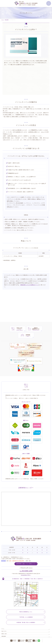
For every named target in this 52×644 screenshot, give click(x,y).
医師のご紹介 (4, 613)
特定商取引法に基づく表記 (7, 633)
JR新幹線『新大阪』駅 (26, 602)
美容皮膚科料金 (5, 623)
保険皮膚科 (4, 615)
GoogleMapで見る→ (26, 554)
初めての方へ (4, 610)
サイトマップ (4, 630)
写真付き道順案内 (26, 591)
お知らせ (3, 628)
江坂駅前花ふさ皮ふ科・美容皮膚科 (25, 636)
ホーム (3, 608)
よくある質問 (4, 625)
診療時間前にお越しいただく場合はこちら (26, 543)
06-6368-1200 (26, 550)
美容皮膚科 (4, 620)
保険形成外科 (4, 618)
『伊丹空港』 (26, 596)
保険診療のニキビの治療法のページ (30, 285)
